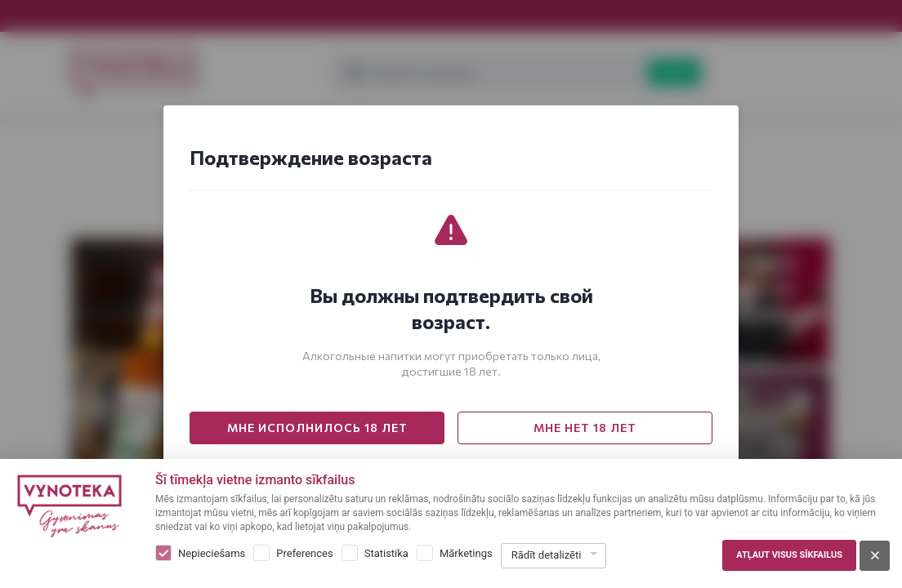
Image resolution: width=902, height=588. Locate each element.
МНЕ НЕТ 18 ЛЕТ (585, 428)
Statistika (386, 553)
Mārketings (466, 553)
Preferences (304, 553)
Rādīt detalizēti (547, 555)
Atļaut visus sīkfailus (789, 555)
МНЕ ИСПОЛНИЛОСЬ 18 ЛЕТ (317, 428)
